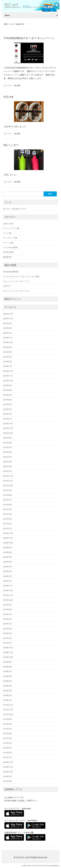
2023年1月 (7, 419)
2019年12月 (8, 590)
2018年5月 (7, 681)
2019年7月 (7, 614)
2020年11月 (8, 538)
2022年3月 (7, 466)
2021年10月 (8, 485)
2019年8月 (7, 609)
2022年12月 (8, 423)
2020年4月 (7, 571)
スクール (7, 243)
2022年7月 (7, 447)
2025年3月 (7, 333)
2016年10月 (8, 772)
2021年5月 (7, 509)
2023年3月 (7, 409)
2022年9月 (7, 438)
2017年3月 (7, 748)
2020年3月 (7, 576)
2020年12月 (8, 533)
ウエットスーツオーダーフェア (16, 281)
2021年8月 (7, 495)
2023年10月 (8, 381)
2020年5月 (7, 567)
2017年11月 (8, 710)
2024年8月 (7, 347)
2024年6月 (7, 352)
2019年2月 (7, 638)
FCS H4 (8, 97)
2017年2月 (7, 753)
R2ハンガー (11, 145)
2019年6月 (7, 619)
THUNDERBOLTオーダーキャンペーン (29, 38)
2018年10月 (8, 657)
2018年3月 (7, 691)
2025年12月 (8, 314)
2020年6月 (7, 562)
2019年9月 (7, 605)
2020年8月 (7, 552)
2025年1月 (7, 338)
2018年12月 (8, 648)
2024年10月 (8, 342)
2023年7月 (7, 395)
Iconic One (27, 865)
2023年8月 (7, 390)
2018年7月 (7, 671)
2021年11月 (8, 481)
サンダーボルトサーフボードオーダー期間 (21, 277)
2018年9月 (7, 662)
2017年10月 (8, 714)
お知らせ (7, 224)
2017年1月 (7, 757)
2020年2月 (7, 581)
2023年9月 (7, 385)
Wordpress (54, 865)
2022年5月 (7, 457)
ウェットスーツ (10, 228)
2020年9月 (7, 547)
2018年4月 (7, 686)
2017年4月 (7, 743)
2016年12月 (8, 762)
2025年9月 (7, 323)
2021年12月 (8, 476)
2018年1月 (7, 700)
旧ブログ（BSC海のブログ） (15, 209)
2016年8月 (7, 781)
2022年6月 (7, 452)
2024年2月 (7, 361)
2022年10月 (8, 433)
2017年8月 (7, 724)
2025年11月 (8, 318)
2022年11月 (8, 428)
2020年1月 (7, 586)
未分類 (17, 85)
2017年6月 (7, 733)
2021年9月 (7, 490)
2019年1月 (7, 643)
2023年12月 (8, 371)
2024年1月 (7, 366)
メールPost (8, 247)
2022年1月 (7, 471)
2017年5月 (7, 738)
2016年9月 (7, 776)
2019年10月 (8, 600)
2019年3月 (7, 633)
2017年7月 (7, 729)
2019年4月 (7, 629)
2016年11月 (8, 767)
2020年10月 (8, 543)
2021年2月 (7, 524)
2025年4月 (7, 328)
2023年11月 (8, 376)
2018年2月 (7, 695)
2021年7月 (7, 500)
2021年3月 (7, 519)
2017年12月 (8, 705)
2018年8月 (7, 667)
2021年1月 (7, 528)
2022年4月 (7, 462)
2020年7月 (7, 557)
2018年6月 (7, 676)
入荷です (7, 286)
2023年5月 (7, 404)
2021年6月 (7, 505)
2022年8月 (7, 443)
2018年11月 (8, 652)
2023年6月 (7, 400)
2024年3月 (7, 357)
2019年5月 (7, 624)
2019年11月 (8, 595)
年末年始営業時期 (11, 272)
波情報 (6, 257)
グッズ (6, 233)
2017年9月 (7, 719)
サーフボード (9, 238)
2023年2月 (7, 414)
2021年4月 (7, 514)
